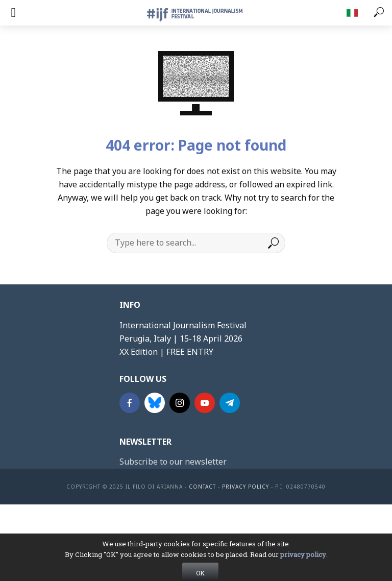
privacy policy (303, 566)
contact (202, 487)
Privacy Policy (246, 487)
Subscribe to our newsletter (173, 462)
